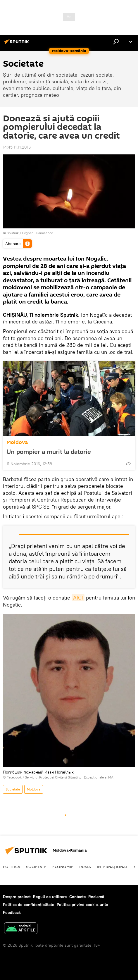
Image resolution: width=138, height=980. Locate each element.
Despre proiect (17, 897)
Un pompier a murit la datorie (49, 452)
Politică (12, 867)
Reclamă (96, 897)
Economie (63, 867)
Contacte (78, 897)
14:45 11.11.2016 (17, 147)
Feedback (12, 912)
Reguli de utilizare (50, 897)
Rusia (85, 867)
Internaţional (112, 867)
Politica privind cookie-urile (82, 905)
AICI (78, 598)
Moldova (17, 442)
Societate (13, 789)
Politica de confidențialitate (29, 905)
